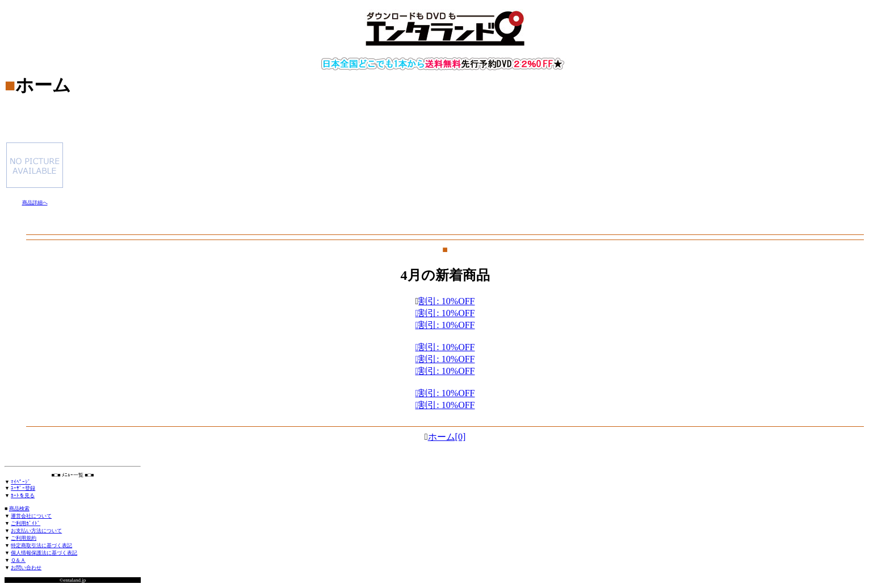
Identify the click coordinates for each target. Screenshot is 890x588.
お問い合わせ (26, 568)
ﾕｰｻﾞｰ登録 (23, 488)
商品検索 (19, 509)
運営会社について (31, 516)
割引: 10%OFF (446, 405)
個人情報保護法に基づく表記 (44, 553)
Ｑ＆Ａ (18, 560)
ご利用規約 (24, 538)
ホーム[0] (447, 437)
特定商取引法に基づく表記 (41, 545)
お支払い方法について (36, 531)
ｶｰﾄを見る (23, 495)
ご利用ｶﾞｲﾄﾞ (26, 523)
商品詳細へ (35, 203)
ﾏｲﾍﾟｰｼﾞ (21, 482)
